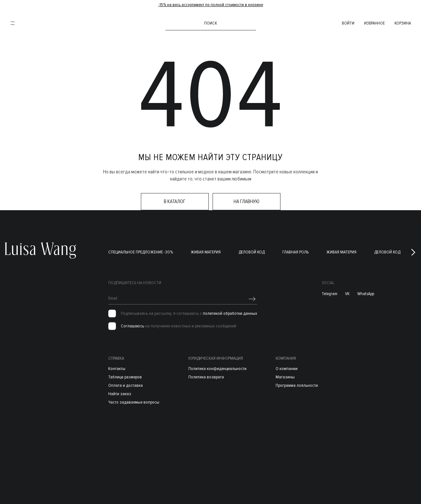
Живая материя (206, 252)
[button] (413, 252)
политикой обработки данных (230, 314)
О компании (287, 369)
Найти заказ (120, 394)
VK (347, 294)
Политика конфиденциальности (217, 369)
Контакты (117, 369)
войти (345, 23)
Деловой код (252, 252)
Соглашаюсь (132, 326)
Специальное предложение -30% (141, 252)
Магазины (285, 377)
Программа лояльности (297, 385)
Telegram (330, 294)
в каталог (175, 202)
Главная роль (295, 252)
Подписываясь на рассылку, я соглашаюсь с (189, 314)
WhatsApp (366, 294)
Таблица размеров (125, 377)
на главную (246, 202)
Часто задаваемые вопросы (134, 402)
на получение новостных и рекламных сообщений (179, 326)
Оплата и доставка (126, 385)
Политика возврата (206, 377)
